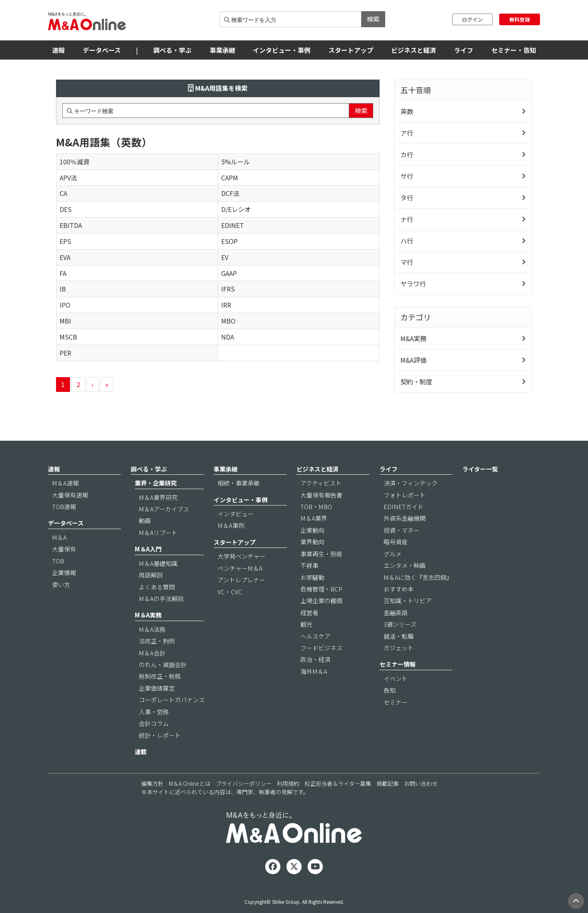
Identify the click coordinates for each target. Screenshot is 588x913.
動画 (145, 520)
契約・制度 (416, 382)
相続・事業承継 (239, 483)
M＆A (59, 537)
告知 (390, 690)
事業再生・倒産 (321, 554)
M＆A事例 (231, 525)
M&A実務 (413, 338)
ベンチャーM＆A (240, 568)
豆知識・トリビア (408, 600)
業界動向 (312, 542)
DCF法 (230, 193)
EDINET (233, 225)
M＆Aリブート (158, 532)
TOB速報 (64, 506)
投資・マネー (402, 530)
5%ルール (236, 162)
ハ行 (407, 241)
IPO (65, 305)
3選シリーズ (400, 624)
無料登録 (520, 19)
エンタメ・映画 (405, 565)
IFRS (228, 289)
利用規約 (288, 783)
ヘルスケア (315, 636)
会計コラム (154, 723)
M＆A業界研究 (158, 497)
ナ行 (407, 219)
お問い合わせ (421, 783)
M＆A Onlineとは (190, 783)
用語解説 (151, 575)
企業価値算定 (157, 688)
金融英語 (396, 612)
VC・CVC (230, 592)
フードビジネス (321, 648)
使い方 (61, 584)
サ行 (407, 176)
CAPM (230, 178)
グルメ (393, 554)
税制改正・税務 (160, 676)
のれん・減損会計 (163, 664)
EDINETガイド (404, 506)
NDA (228, 337)
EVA (65, 257)
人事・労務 (154, 712)
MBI (65, 321)
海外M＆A (314, 671)
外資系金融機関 (405, 518)
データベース (102, 50)
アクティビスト (321, 483)
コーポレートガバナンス (172, 700)
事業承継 (222, 50)
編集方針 (152, 783)
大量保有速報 (70, 495)
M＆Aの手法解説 (161, 598)
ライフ (464, 50)
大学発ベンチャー (242, 556)
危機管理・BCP (321, 589)
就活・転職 (399, 636)
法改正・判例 (157, 641)
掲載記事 (388, 783)
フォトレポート (405, 495)
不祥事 (309, 565)
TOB (58, 561)
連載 (141, 752)
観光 (306, 624)
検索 (373, 19)
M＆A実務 (148, 615)
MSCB (68, 337)
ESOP (229, 241)
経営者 (309, 612)
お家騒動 (312, 577)
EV (225, 257)
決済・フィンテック (411, 483)
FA (63, 273)
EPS (65, 241)
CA (63, 193)
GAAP (229, 273)
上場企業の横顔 (321, 600)
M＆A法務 (152, 629)
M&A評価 (413, 360)
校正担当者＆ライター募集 (338, 783)
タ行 (407, 198)
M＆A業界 (314, 518)
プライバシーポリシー (244, 783)
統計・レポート (160, 735)
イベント (396, 678)
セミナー (396, 702)
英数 (407, 111)
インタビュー (236, 514)
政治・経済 (315, 659)
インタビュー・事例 (282, 50)
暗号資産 (396, 542)
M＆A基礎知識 (158, 563)
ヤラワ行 (413, 284)
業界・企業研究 (156, 483)
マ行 (407, 262)
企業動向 (312, 530)
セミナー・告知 (514, 50)
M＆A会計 (152, 653)
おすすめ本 (399, 589)
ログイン (472, 19)
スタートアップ (351, 50)
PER (65, 353)
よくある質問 (157, 587)
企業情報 (64, 572)
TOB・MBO (316, 506)
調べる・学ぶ (172, 50)
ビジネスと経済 (414, 50)
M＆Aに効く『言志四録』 (418, 577)
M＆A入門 (148, 549)
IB (63, 289)
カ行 (407, 154)
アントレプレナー (241, 580)
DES (66, 209)
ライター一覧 (480, 469)
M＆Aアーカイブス (164, 509)
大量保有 (64, 549)
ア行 (407, 133)
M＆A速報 (65, 483)
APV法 (68, 178)
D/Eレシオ (236, 209)
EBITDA (71, 225)
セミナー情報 (398, 664)
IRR (226, 305)
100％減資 (75, 162)
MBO (228, 321)
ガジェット (399, 648)
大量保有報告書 (321, 495)
